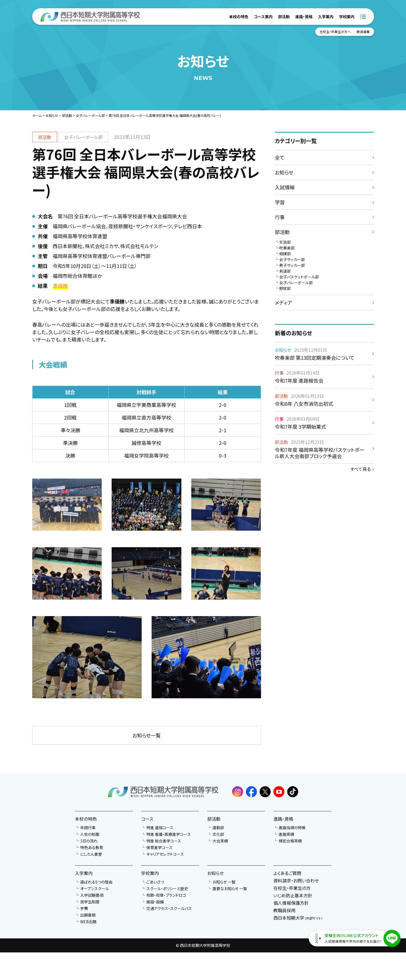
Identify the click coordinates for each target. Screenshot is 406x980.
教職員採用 (284, 910)
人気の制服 (90, 834)
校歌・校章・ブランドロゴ (166, 895)
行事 (280, 217)
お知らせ (52, 115)
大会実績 (220, 841)
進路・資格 (304, 17)
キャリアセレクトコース (165, 854)
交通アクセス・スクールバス (169, 908)
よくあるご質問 (287, 873)
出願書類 (88, 915)
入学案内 (326, 17)
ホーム (37, 115)
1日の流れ (89, 841)
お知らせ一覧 (146, 735)
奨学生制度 (90, 902)
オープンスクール (95, 888)
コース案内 (263, 17)
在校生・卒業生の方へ (335, 32)
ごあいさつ (155, 882)
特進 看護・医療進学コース (169, 834)
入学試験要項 (92, 895)
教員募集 (363, 32)
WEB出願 (88, 922)
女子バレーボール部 (90, 115)
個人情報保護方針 (291, 903)
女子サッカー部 (292, 259)
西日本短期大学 (298, 918)
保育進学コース (159, 847)
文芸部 (285, 242)
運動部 (218, 828)
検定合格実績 (290, 841)
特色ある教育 (92, 847)
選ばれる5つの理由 (96, 882)
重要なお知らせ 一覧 (230, 888)
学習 (280, 202)
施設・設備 (155, 902)
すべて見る (361, 469)
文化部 (218, 834)
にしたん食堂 (91, 854)
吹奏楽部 (287, 248)
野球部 (285, 288)
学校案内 (347, 17)
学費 (84, 908)
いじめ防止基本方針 (293, 895)
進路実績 (286, 834)
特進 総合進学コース (164, 841)
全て (280, 157)
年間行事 (88, 828)
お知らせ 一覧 (224, 882)
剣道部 (285, 271)
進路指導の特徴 (292, 828)
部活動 (284, 17)
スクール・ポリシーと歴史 (167, 888)
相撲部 (285, 254)
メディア (283, 302)
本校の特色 (239, 17)
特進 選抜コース (160, 828)
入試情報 (285, 187)
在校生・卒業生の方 (292, 888)
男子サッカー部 (292, 265)
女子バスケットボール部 (299, 277)
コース (147, 819)
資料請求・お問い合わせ (296, 880)
